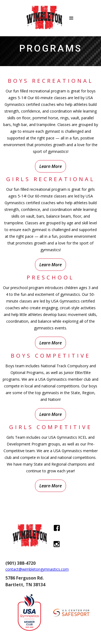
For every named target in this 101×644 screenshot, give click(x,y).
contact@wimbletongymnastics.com (37, 569)
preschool (50, 277)
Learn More (50, 166)
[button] (71, 18)
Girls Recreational (51, 179)
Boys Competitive (51, 356)
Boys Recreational (51, 81)
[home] (43, 18)
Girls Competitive (51, 427)
